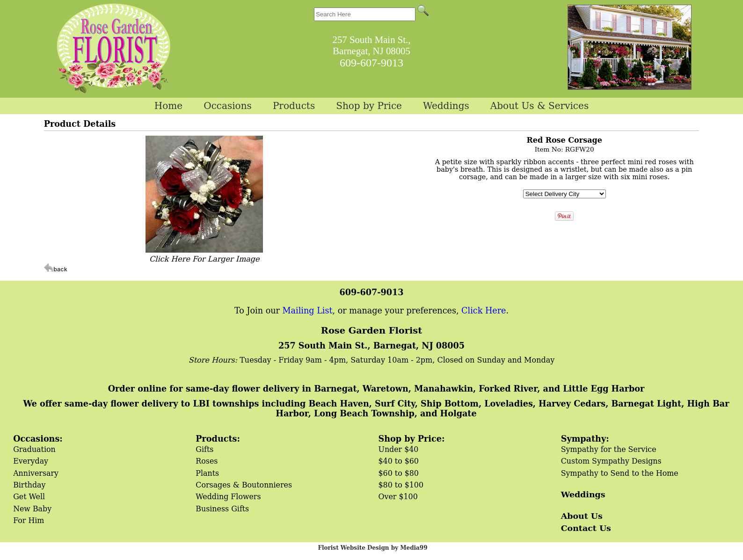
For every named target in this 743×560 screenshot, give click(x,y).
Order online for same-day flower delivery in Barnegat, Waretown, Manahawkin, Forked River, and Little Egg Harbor (376, 389)
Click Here (484, 311)
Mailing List (308, 311)
